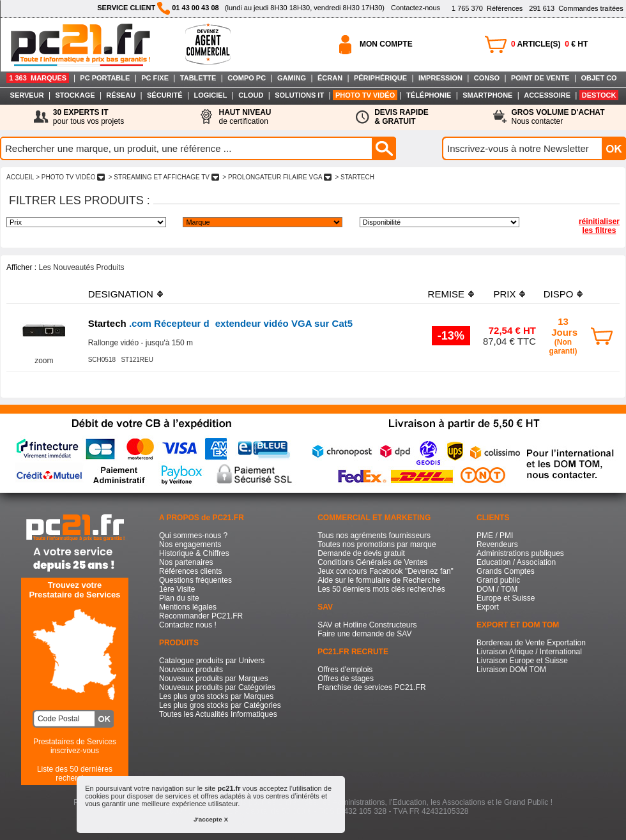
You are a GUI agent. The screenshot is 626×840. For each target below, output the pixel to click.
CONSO (487, 78)
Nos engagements (190, 544)
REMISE (447, 294)
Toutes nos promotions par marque (377, 544)
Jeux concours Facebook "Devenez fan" (386, 571)
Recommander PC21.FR (201, 616)
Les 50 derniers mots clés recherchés (381, 589)
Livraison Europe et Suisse (522, 661)
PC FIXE (155, 78)
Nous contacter (558, 117)
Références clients (191, 571)
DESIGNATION (121, 294)
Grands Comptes (506, 571)
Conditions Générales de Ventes (372, 562)
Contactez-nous (416, 8)
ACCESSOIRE (547, 95)
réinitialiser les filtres (599, 226)
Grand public (498, 580)
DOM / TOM (497, 589)
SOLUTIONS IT (299, 95)
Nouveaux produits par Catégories (217, 687)
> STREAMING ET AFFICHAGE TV (164, 177)
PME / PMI (495, 536)
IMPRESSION (440, 78)
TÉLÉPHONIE (429, 95)
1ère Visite (177, 589)
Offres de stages (346, 679)
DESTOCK (599, 95)
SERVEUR (27, 95)
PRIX (504, 294)
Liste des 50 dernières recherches (75, 774)
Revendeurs (497, 544)
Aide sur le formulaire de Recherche (378, 580)
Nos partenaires (186, 562)
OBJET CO (599, 78)
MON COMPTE (386, 44)
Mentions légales (188, 607)
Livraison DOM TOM (511, 670)
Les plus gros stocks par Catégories (220, 705)
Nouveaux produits (191, 670)
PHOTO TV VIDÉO (365, 95)
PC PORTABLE (105, 78)
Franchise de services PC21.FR (371, 687)
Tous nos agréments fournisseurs (374, 536)
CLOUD (251, 95)
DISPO (559, 294)
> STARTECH (355, 177)
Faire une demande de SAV (364, 634)
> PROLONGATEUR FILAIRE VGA (277, 177)
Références (487, 8)
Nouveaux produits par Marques (214, 679)
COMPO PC (247, 78)
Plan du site (179, 598)
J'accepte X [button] (211, 819)
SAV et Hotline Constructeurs (367, 625)
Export (488, 607)
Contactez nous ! (188, 625)
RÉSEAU (121, 95)
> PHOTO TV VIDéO (70, 177)
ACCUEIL (20, 177)
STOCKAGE (75, 95)
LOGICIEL (210, 95)
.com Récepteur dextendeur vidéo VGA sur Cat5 (220, 323)
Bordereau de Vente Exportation (531, 643)
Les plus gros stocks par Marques (216, 696)
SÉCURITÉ (165, 95)
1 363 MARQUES (38, 78)
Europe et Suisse (506, 598)
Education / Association (516, 562)
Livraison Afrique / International (529, 652)
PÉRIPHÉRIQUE (380, 78)
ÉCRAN (330, 78)
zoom (44, 361)
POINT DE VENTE (540, 78)
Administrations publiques (520, 553)
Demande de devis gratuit (361, 553)
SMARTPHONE (487, 95)
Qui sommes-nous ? (193, 536)
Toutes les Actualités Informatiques (218, 714)
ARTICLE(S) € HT (549, 44)
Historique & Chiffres (194, 553)
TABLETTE (198, 78)
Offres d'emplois (345, 670)
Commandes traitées (576, 8)
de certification (245, 117)
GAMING (292, 78)
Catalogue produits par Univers (212, 661)
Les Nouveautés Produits (81, 267)
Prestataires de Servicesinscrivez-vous (75, 746)
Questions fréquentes (195, 580)
